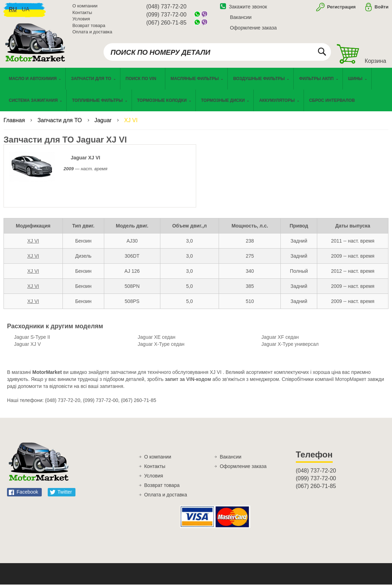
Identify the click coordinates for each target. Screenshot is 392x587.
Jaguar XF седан (280, 339)
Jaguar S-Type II (32, 339)
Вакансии (241, 19)
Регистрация (341, 8)
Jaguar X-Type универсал (290, 347)
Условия (81, 20)
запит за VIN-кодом (188, 382)
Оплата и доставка (92, 33)
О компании (85, 7)
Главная (15, 123)
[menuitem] (143, 81)
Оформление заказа (253, 29)
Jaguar (104, 123)
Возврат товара (89, 27)
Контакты (82, 14)
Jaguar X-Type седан (161, 347)
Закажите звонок (244, 8)
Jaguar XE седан (156, 339)
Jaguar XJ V (27, 347)
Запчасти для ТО (61, 123)
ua (26, 11)
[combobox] (217, 53)
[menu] (196, 92)
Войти (381, 8)
